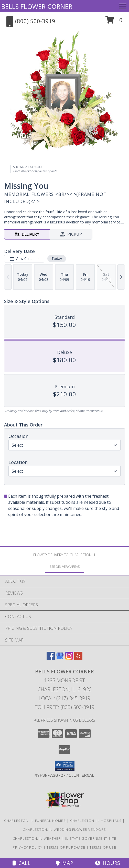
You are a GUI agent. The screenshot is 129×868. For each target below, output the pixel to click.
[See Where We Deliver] (64, 566)
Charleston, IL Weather (37, 838)
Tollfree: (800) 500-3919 (65, 707)
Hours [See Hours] (107, 863)
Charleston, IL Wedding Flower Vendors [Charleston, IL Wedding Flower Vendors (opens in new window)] (64, 829)
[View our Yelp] (78, 658)
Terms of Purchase (66, 847)
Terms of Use (103, 847)
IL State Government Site (91, 838)
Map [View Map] (64, 863)
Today (57, 259)
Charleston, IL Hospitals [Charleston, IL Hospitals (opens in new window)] (96, 821)
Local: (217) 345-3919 (64, 698)
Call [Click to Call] (21, 863)
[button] (114, 22)
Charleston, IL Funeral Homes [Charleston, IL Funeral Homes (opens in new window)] (35, 821)
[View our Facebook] (51, 658)
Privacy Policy (28, 847)
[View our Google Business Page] (60, 658)
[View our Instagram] (69, 658)
